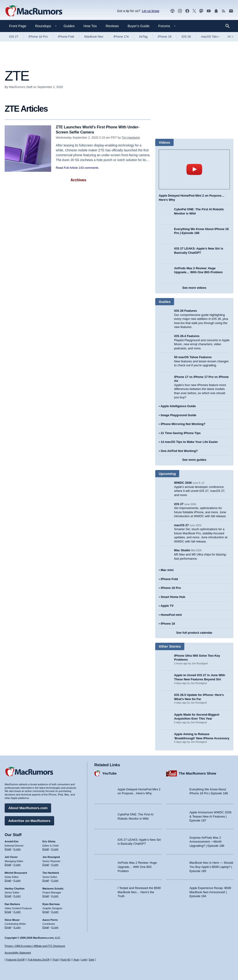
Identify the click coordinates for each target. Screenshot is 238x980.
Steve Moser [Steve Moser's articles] (12, 919)
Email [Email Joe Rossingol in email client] (46, 864)
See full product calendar (194, 633)
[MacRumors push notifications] (216, 11)
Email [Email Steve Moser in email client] (8, 927)
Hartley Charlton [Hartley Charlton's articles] (15, 888)
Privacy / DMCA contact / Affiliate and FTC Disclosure (35, 946)
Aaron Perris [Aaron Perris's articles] (50, 919)
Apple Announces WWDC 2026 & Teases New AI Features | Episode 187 (210, 816)
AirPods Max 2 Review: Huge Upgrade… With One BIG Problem (137, 866)
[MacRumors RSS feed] (224, 11)
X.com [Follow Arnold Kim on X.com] (17, 848)
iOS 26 (186, 37)
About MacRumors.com (28, 807)
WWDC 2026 (183, 483)
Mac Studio (182, 550)
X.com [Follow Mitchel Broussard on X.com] (17, 880)
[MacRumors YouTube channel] (209, 11)
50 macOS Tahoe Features (193, 357)
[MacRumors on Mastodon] (201, 11)
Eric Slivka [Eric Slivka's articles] (49, 841)
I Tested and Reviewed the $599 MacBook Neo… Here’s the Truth (139, 891)
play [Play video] (194, 169)
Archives (78, 180)
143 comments (88, 168)
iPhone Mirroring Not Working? (183, 424)
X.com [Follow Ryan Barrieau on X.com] (55, 911)
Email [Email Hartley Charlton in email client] (8, 895)
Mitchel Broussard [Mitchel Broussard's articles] (16, 872)
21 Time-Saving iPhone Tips (181, 433)
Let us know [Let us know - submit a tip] (150, 11)
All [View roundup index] (230, 37)
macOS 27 (181, 525)
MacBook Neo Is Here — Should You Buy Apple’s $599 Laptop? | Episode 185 (211, 866)
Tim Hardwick (131, 138)
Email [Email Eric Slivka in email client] (46, 848)
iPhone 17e (121, 37)
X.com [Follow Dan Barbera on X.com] (17, 911)
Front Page (18, 26)
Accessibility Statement (18, 953)
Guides (69, 26)
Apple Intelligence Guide (178, 406)
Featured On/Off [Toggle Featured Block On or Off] (15, 960)
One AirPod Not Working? (179, 451)
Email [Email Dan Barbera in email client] (8, 911)
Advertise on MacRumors (29, 820)
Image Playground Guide (178, 415)
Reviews (112, 26)
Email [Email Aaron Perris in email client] (46, 927)
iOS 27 (14, 37)
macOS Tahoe (211, 37)
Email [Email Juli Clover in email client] (8, 864)
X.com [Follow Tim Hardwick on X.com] (55, 880)
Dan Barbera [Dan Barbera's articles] (12, 903)
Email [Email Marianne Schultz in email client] (46, 895)
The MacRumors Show (197, 773)
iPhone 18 (165, 37)
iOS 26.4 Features (187, 336)
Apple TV (167, 606)
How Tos (90, 26)
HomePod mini (171, 615)
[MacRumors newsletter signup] (231, 11)
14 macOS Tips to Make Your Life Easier (189, 442)
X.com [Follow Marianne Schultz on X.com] (55, 895)
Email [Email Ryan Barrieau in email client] (46, 911)
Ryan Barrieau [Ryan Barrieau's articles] (51, 903)
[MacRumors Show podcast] (172, 11)
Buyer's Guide (139, 26)
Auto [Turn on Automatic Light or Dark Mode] (77, 960)
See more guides (194, 460)
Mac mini (167, 570)
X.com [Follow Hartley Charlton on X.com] (17, 895)
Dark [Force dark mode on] (91, 960)
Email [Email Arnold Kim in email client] (8, 848)
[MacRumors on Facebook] (187, 11)
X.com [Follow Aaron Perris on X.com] (55, 927)
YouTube (109, 773)
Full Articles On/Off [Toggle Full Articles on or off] (39, 960)
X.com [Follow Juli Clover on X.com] (17, 864)
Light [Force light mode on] (84, 960)
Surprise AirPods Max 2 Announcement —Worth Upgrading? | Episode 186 (207, 841)
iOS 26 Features (185, 311)
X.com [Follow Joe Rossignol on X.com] (55, 864)
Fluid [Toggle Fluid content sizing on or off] (56, 960)
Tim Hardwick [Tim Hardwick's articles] (51, 872)
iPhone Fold (66, 37)
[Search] (229, 26)
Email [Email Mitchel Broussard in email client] (8, 880)
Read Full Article (67, 168)
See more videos (194, 288)
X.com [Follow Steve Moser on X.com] (17, 927)
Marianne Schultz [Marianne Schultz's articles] (53, 888)
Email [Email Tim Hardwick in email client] (46, 880)
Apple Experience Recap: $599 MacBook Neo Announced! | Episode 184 (210, 891)
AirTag (143, 37)
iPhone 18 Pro (38, 37)
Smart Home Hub (173, 597)
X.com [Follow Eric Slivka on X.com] (55, 848)
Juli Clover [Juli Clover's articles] (11, 857)
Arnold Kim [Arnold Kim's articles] (12, 841)
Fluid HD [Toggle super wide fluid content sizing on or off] (65, 960)
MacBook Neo (94, 37)
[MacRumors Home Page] (34, 11)
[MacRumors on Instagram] (180, 11)
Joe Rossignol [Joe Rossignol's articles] (51, 857)
